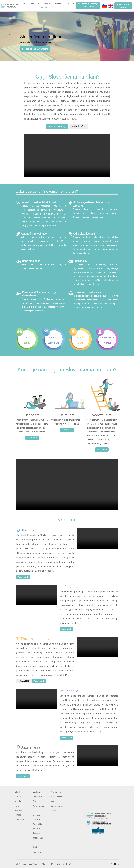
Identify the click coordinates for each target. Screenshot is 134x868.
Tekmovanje (38, 852)
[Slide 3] (71, 58)
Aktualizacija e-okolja (57, 808)
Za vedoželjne (39, 806)
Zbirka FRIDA (24, 681)
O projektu (68, 4)
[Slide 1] (63, 58)
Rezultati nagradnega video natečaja (88, 5)
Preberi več (79, 126)
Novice (58, 4)
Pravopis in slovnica (37, 817)
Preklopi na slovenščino (35, 49)
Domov (25, 4)
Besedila (36, 833)
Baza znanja (38, 838)
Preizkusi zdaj (57, 126)
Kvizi (35, 847)
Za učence (37, 796)
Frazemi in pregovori (37, 826)
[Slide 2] (67, 58)
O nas (53, 801)
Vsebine (34, 4)
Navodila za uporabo (46, 6)
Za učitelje (37, 801)
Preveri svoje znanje (123, 6)
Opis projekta (56, 796)
